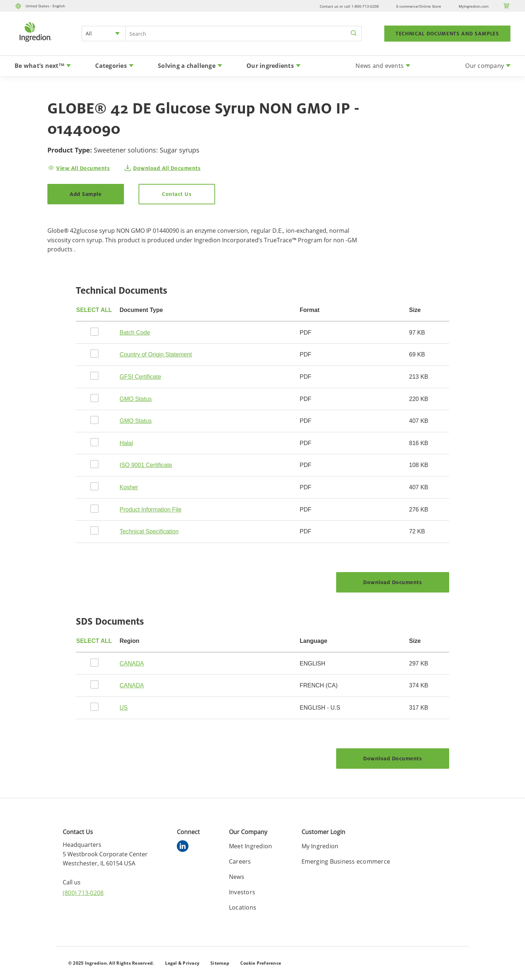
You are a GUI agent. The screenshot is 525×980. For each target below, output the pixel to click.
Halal (126, 443)
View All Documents (83, 168)
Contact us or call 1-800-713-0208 (349, 6)
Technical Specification (149, 531)
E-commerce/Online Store (419, 6)
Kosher (129, 487)
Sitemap (220, 963)
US (124, 708)
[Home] (35, 43)
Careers (240, 861)
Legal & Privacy (182, 963)
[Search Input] (244, 34)
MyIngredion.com (474, 6)
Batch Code (135, 333)
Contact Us (177, 194)
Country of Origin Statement (156, 354)
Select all (94, 310)
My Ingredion (320, 846)
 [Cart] (507, 6)
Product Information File (151, 510)
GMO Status (136, 399)
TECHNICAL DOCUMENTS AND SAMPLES (447, 34)
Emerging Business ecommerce (346, 861)
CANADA (132, 663)
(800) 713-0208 (83, 893)
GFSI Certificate (140, 377)
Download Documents (392, 582)
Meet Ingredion (251, 846)
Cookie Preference (261, 963)
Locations (243, 907)
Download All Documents (167, 168)
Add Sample (85, 194)
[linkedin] (184, 847)
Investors (242, 892)
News (237, 877)
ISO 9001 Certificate (146, 465)
